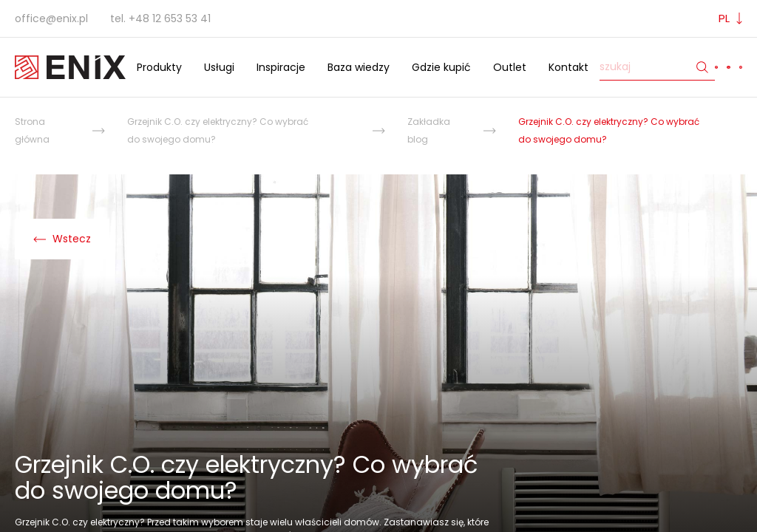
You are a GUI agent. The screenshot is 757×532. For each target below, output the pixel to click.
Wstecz (62, 239)
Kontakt (568, 67)
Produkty (159, 67)
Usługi (219, 67)
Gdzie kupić (441, 67)
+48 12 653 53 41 (170, 18)
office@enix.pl (51, 18)
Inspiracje (281, 67)
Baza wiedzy (359, 67)
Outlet (510, 67)
